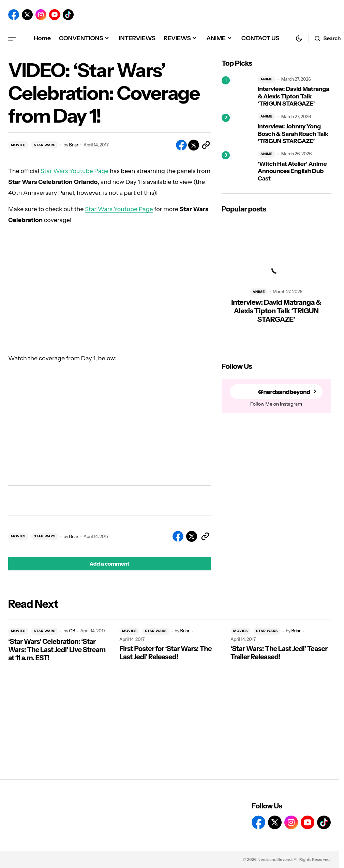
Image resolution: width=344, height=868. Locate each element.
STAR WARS (45, 145)
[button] (12, 38)
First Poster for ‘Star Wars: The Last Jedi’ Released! (166, 653)
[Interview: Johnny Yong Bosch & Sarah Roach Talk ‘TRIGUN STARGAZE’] (237, 129)
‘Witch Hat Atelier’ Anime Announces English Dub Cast (292, 171)
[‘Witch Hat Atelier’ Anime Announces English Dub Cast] (237, 167)
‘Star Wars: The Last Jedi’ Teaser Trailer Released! (279, 653)
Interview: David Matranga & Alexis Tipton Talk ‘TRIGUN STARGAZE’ (294, 96)
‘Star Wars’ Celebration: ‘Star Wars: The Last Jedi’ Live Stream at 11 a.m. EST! (57, 650)
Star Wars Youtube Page (75, 171)
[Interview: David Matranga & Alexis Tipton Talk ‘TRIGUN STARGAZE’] (237, 92)
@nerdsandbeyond (284, 392)
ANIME (267, 79)
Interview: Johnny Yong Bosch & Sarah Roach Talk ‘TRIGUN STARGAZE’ (293, 134)
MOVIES (18, 145)
